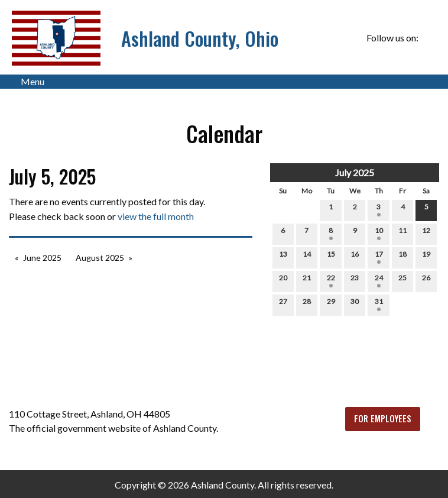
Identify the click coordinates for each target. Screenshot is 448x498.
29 (331, 304)
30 (355, 304)
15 (331, 257)
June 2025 (42, 258)
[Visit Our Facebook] (430, 38)
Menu (27, 82)
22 (331, 280)
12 (426, 233)
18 (402, 257)
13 (283, 257)
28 (307, 304)
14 (307, 257)
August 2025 (100, 258)
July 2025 (355, 172)
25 (402, 280)
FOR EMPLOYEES (383, 418)
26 (426, 280)
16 (355, 257)
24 (379, 280)
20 (283, 280)
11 (402, 233)
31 (379, 304)
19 (426, 257)
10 (379, 233)
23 (355, 280)
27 (283, 304)
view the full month (156, 216)
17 (379, 257)
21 (307, 280)
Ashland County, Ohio (200, 38)
